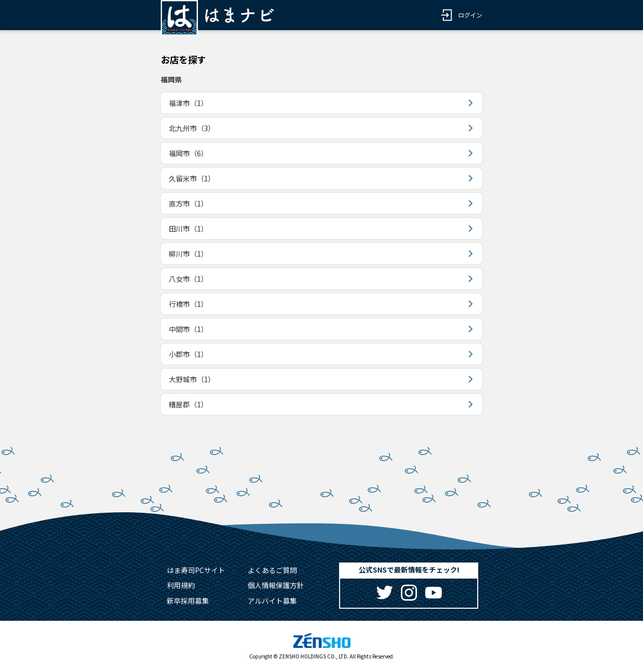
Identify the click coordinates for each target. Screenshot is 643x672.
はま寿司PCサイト (196, 570)
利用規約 (181, 585)
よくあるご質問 (272, 570)
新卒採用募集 (188, 601)
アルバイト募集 (272, 601)
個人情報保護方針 (276, 585)
